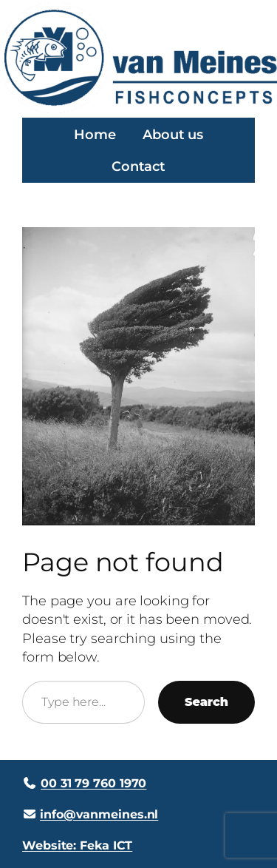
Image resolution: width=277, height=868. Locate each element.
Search (206, 702)
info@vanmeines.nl (99, 814)
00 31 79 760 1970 (93, 783)
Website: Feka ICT (77, 845)
